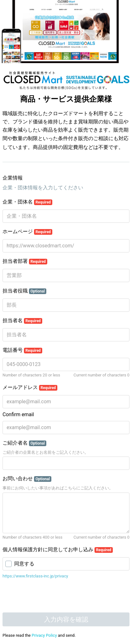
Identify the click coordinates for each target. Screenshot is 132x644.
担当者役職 (24, 291)
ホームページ (27, 232)
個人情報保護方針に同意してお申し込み (58, 550)
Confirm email (18, 414)
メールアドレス (30, 387)
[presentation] (39, 594)
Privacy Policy (44, 635)
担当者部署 (25, 261)
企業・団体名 (27, 202)
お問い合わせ (27, 479)
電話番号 (22, 350)
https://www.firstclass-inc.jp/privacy (35, 576)
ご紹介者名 (24, 443)
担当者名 (22, 321)
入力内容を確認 (66, 619)
